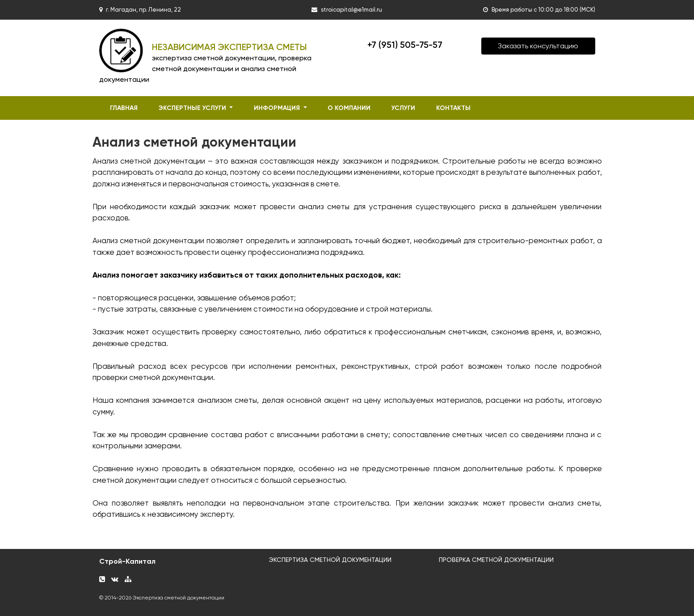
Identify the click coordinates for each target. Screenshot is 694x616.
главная (124, 108)
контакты (453, 108)
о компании (349, 108)
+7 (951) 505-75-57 (405, 45)
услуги (403, 108)
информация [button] (278, 108)
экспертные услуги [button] (193, 108)
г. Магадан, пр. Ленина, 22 (143, 10)
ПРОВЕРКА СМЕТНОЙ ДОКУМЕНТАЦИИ (496, 560)
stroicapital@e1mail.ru (351, 10)
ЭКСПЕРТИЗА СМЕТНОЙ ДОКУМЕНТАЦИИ (330, 560)
